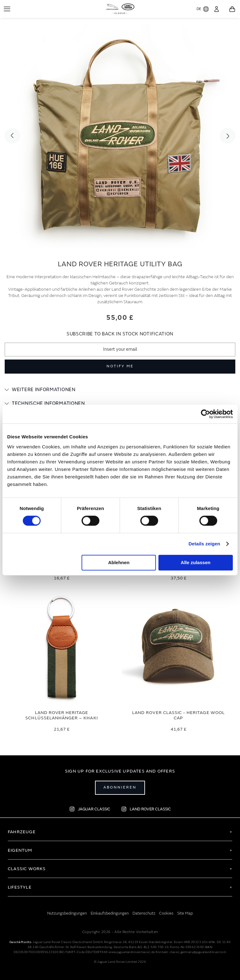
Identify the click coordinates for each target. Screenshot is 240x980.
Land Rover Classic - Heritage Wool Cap (178, 715)
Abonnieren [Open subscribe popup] (120, 787)
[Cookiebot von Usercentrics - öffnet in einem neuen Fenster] (205, 414)
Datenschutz (144, 913)
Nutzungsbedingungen (67, 913)
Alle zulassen (195, 562)
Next (227, 136)
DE (203, 9)
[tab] (120, 390)
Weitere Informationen (44, 390)
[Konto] (217, 9)
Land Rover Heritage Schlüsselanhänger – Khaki (61, 715)
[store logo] (120, 8)
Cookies (166, 913)
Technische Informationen (48, 403)
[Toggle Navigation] (7, 9)
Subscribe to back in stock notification (120, 334)
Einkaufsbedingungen (110, 913)
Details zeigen (204, 544)
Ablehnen (119, 562)
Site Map (185, 913)
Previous (12, 136)
